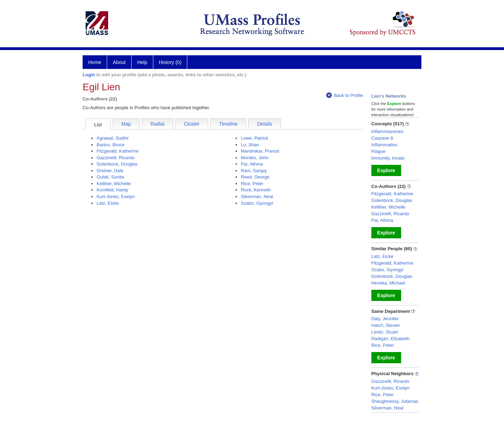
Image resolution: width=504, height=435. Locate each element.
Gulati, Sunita (110, 177)
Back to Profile (345, 95)
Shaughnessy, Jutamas (395, 401)
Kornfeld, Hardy (112, 190)
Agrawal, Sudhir (113, 138)
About (119, 62)
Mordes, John (255, 158)
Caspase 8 (382, 138)
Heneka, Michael (388, 283)
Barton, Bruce (111, 145)
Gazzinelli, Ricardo (115, 158)
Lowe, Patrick (254, 138)
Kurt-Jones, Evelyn (116, 197)
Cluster (192, 124)
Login (89, 75)
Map (126, 124)
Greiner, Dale (110, 171)
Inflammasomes (387, 131)
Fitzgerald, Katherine (118, 151)
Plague (378, 151)
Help (142, 62)
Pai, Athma (252, 164)
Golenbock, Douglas (117, 164)
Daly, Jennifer (385, 319)
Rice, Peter (252, 184)
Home (95, 62)
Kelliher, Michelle (114, 184)
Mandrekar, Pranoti (260, 151)
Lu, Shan (250, 145)
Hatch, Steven (386, 325)
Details (264, 124)
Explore (386, 170)
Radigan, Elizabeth (390, 339)
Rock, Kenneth (256, 190)
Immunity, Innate (388, 158)
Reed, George (255, 177)
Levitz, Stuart (385, 332)
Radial (157, 124)
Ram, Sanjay (254, 171)
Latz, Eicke (108, 203)
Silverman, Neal (257, 197)
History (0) (170, 62)
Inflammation (384, 145)
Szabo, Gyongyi (257, 203)
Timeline (228, 124)
